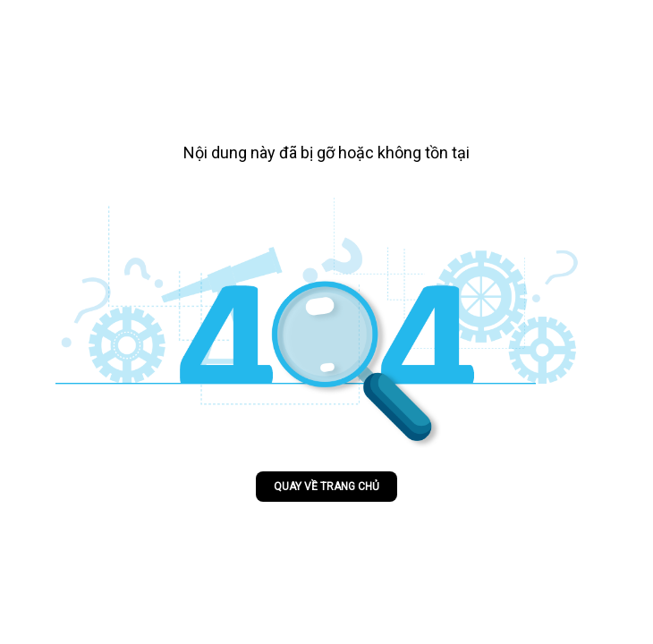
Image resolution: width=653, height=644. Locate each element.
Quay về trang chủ (326, 487)
